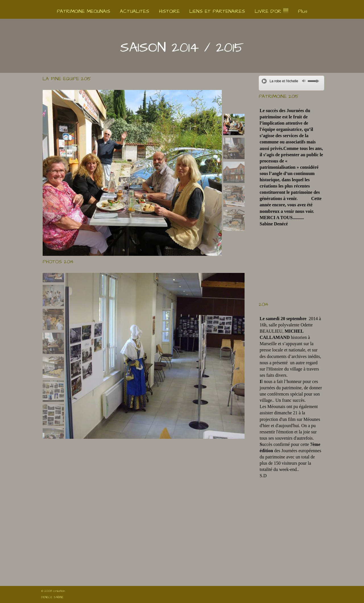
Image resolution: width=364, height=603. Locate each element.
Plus (303, 11)
